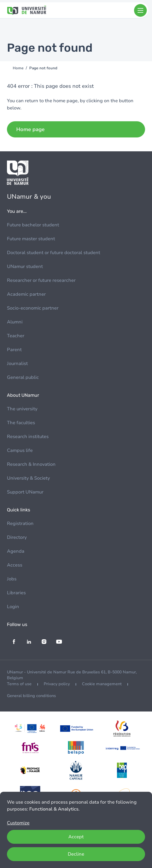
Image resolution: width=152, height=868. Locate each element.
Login (13, 607)
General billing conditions (31, 696)
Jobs (12, 579)
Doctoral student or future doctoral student (54, 253)
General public (23, 377)
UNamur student (25, 267)
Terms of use (19, 684)
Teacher (16, 336)
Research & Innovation (31, 464)
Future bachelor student (33, 225)
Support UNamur (25, 492)
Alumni (15, 322)
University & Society (28, 478)
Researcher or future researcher (41, 280)
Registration (20, 524)
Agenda (16, 551)
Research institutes (28, 437)
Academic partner (26, 294)
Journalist (17, 364)
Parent (14, 350)
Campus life (20, 450)
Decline (76, 854)
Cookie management (102, 684)
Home (18, 68)
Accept (76, 837)
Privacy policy (57, 684)
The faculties (21, 423)
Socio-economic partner (33, 308)
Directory (17, 537)
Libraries (16, 593)
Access (15, 565)
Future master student (31, 239)
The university (22, 409)
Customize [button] (18, 823)
